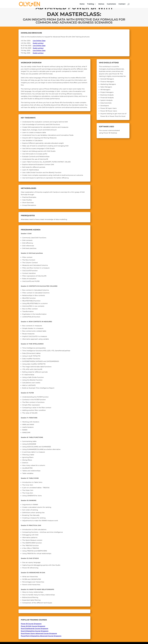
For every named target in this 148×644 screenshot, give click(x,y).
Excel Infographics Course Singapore (35, 631)
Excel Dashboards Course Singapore (35, 629)
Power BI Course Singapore (31, 624)
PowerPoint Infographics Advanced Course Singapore (41, 636)
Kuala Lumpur (38, 43)
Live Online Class (39, 41)
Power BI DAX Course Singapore (33, 626)
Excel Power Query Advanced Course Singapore (39, 633)
